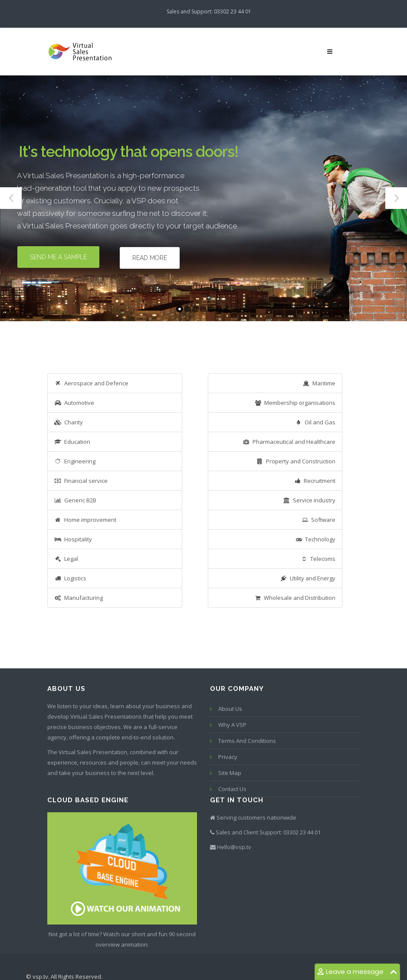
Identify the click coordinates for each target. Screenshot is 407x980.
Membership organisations (295, 403)
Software (318, 520)
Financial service (81, 481)
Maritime (319, 383)
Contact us (232, 789)
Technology (315, 539)
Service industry (309, 500)
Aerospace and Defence (91, 383)
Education (72, 442)
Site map (230, 773)
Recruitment (315, 481)
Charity (69, 422)
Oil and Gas (315, 422)
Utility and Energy (308, 578)
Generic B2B (75, 500)
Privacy (228, 757)
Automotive (74, 403)
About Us (230, 709)
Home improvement (85, 520)
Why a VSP (232, 725)
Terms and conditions (247, 741)
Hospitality (73, 539)
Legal (66, 559)
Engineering (75, 461)
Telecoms (318, 559)
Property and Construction (296, 461)
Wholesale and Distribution (295, 598)
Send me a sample (58, 257)
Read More (150, 258)
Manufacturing (79, 598)
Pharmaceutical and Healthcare (289, 442)
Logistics (70, 578)
